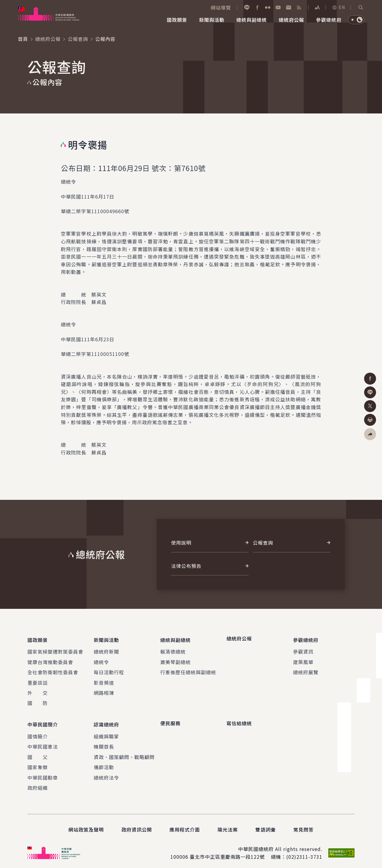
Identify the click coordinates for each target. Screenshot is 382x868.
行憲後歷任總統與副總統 (188, 670)
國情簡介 (38, 732)
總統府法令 (106, 773)
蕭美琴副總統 (175, 660)
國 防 (38, 701)
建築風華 (303, 660)
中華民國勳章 (43, 773)
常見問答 (304, 825)
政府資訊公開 (137, 825)
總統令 (101, 660)
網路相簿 (104, 690)
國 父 (38, 752)
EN (338, 7)
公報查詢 (78, 39)
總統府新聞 (106, 649)
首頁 (23, 39)
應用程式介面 (185, 825)
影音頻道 (104, 680)
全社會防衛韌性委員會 (53, 670)
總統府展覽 (306, 670)
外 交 (38, 690)
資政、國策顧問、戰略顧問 (124, 752)
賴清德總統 (173, 649)
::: (4, 3)
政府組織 (38, 783)
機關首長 (104, 742)
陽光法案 (228, 825)
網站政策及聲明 (86, 825)
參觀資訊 (303, 649)
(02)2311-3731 (304, 852)
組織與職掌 (106, 732)
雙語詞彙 (266, 825)
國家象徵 (38, 763)
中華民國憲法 (43, 742)
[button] (361, 7)
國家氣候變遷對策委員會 (55, 649)
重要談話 (38, 680)
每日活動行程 (109, 670)
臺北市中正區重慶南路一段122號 (227, 852)
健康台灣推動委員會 (50, 660)
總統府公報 (48, 39)
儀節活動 (104, 763)
